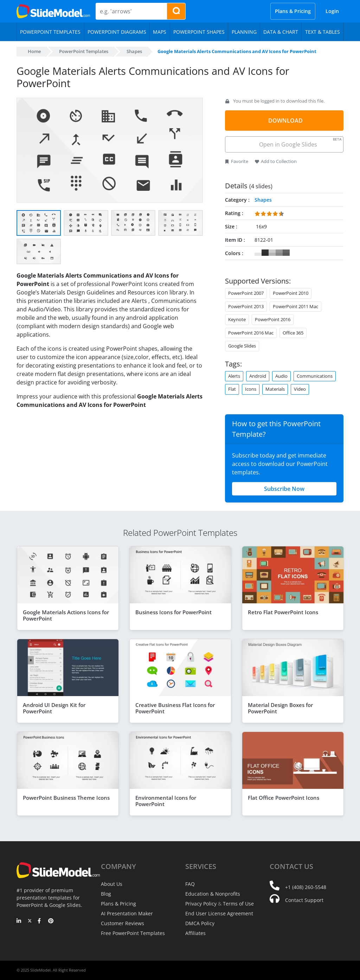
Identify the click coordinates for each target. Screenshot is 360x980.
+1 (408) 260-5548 (306, 887)
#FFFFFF (258, 253)
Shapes (134, 51)
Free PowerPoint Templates (133, 933)
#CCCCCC (272, 253)
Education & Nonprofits (213, 894)
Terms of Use (238, 904)
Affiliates (195, 933)
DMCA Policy (200, 923)
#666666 (286, 253)
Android (258, 376)
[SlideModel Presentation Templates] (53, 11)
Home (34, 51)
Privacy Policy (201, 904)
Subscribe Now (284, 489)
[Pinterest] (51, 921)
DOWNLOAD (285, 121)
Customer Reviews (123, 923)
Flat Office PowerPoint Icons (284, 798)
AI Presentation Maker (127, 913)
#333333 (265, 253)
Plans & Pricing (293, 11)
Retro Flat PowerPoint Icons (283, 612)
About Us (112, 884)
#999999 (279, 253)
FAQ (190, 884)
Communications (315, 376)
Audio (281, 376)
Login (332, 11)
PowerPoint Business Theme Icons (66, 798)
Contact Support (304, 900)
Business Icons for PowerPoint (173, 612)
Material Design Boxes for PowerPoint (280, 708)
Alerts (234, 376)
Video (300, 389)
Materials (275, 389)
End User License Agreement (219, 913)
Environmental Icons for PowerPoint (166, 801)
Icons (251, 389)
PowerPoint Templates (84, 51)
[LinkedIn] (19, 921)
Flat (232, 389)
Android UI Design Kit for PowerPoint (54, 708)
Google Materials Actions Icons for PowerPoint (66, 615)
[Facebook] (40, 921)
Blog (106, 894)
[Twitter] (30, 921)
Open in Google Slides (300, 142)
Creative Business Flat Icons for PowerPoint (175, 708)
